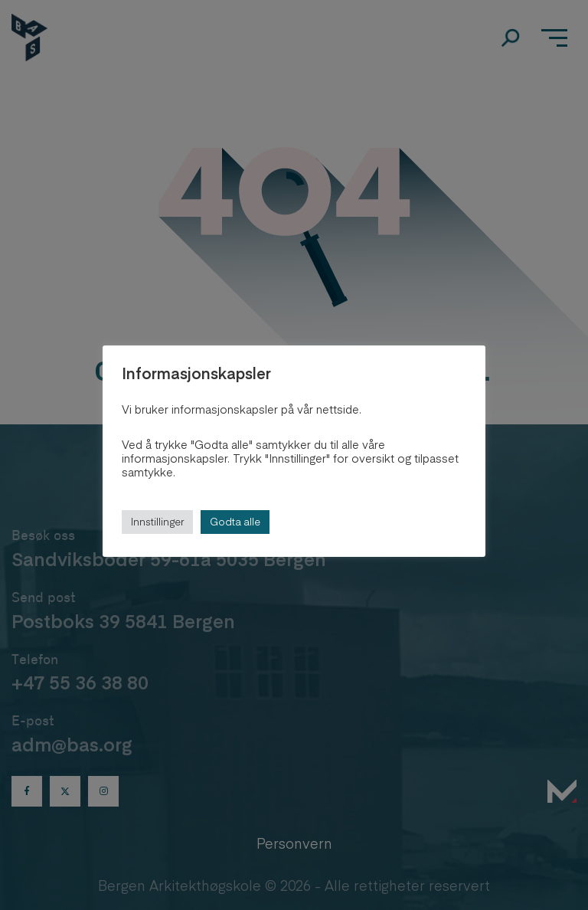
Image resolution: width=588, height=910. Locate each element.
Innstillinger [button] (157, 522)
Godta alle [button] (235, 522)
